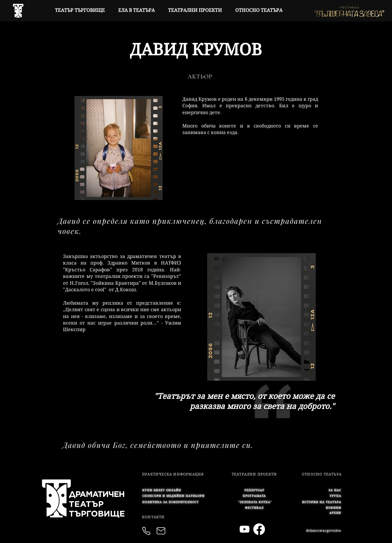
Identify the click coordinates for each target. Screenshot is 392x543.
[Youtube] (245, 529)
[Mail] (161, 531)
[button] (173, 496)
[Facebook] (259, 529)
